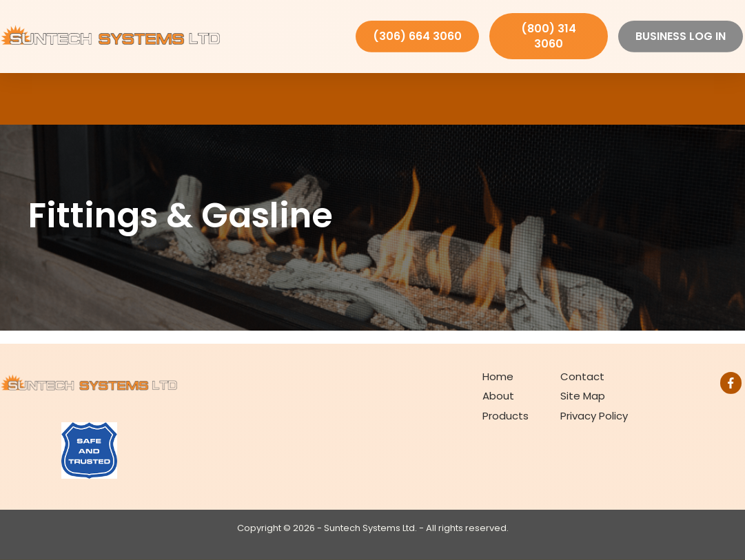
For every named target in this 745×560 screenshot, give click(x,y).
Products (506, 416)
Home (498, 376)
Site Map (583, 396)
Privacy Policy (594, 416)
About (498, 396)
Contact (582, 376)
